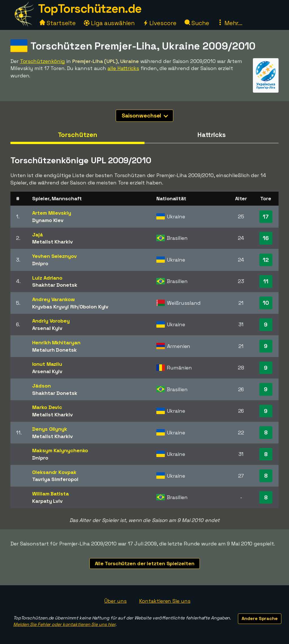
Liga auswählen (109, 23)
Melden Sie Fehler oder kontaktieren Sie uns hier (64, 624)
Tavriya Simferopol (55, 479)
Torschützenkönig (42, 61)
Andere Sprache (260, 618)
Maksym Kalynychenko (60, 450)
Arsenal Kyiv (47, 328)
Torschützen (78, 135)
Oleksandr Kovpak (54, 472)
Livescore (160, 23)
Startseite (58, 23)
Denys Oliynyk (50, 429)
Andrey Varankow (53, 299)
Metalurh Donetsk (54, 350)
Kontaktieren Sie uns (165, 601)
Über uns (115, 601)
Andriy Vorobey (51, 321)
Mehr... (230, 23)
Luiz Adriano (47, 278)
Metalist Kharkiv (52, 242)
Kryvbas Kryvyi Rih (55, 307)
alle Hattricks (123, 68)
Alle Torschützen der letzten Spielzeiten (145, 563)
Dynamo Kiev (48, 220)
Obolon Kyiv (94, 307)
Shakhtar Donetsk (55, 285)
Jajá (38, 235)
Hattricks (212, 135)
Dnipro (40, 263)
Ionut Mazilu (47, 364)
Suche (197, 23)
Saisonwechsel (145, 116)
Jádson (41, 386)
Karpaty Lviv (47, 501)
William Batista (51, 494)
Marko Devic (47, 407)
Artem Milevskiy (52, 213)
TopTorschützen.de (90, 9)
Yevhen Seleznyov (54, 256)
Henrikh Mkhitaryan (56, 342)
